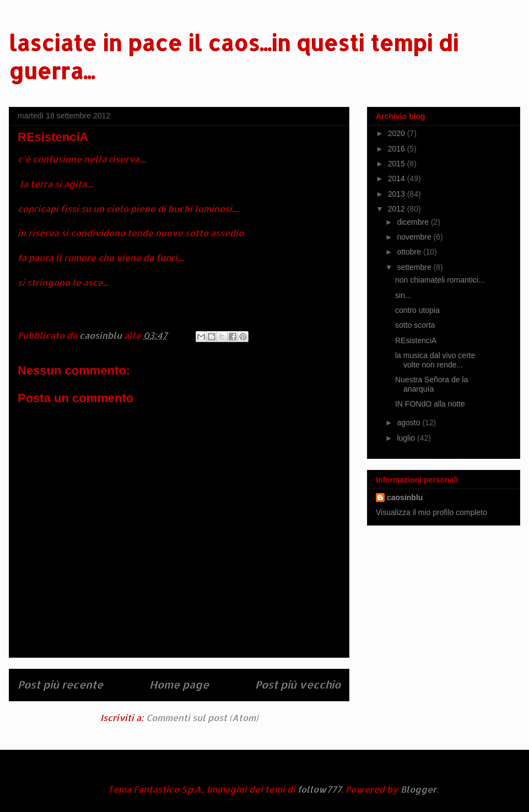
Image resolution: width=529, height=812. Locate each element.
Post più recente (60, 684)
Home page (179, 684)
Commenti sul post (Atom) (202, 718)
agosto (409, 423)
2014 (398, 178)
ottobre (410, 252)
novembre (415, 237)
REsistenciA (416, 340)
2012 (398, 209)
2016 (398, 149)
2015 (398, 164)
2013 (398, 194)
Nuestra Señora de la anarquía (431, 384)
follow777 (320, 789)
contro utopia (417, 310)
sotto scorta (415, 325)
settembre (415, 267)
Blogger (419, 789)
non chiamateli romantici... (440, 280)
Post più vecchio (298, 684)
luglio (407, 438)
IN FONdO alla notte (430, 404)
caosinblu (405, 497)
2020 (398, 133)
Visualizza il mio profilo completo (431, 512)
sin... (403, 295)
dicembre (414, 222)
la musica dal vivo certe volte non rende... (435, 360)
